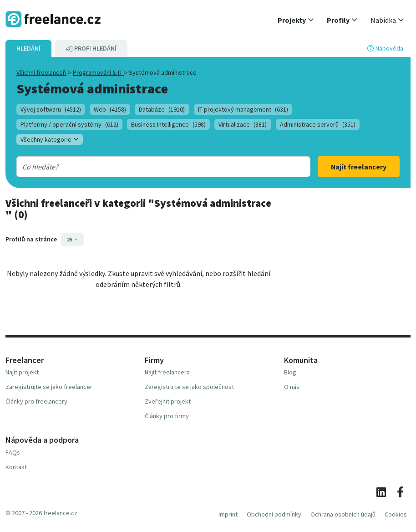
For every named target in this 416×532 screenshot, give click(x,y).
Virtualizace (243, 124)
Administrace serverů (318, 124)
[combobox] (151, 167)
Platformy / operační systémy (69, 124)
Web (110, 109)
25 (70, 239)
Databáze (162, 109)
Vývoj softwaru (51, 109)
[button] (296, 20)
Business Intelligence (168, 124)
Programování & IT (98, 72)
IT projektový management (243, 109)
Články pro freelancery (36, 401)
